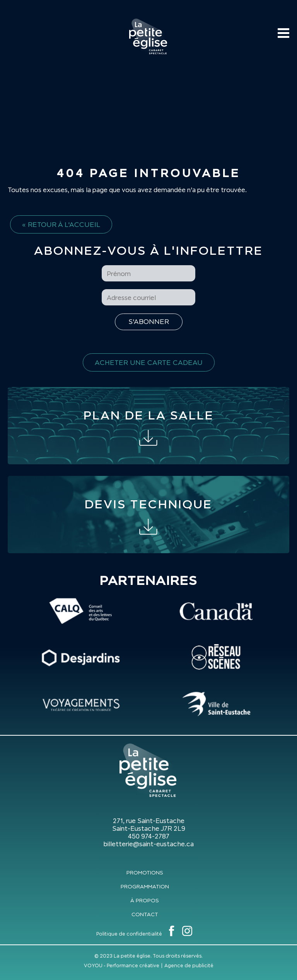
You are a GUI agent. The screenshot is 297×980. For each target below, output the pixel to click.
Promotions (145, 873)
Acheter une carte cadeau (149, 362)
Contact (145, 914)
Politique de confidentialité (129, 934)
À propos (145, 900)
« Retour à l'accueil (61, 224)
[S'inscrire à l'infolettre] (149, 322)
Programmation (145, 886)
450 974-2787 (149, 836)
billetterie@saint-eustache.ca (148, 844)
